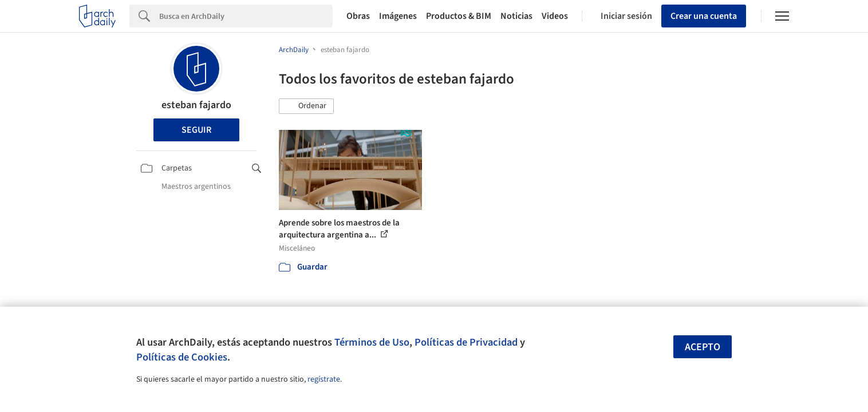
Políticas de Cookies (182, 357)
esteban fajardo (196, 105)
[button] (306, 106)
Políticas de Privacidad (466, 342)
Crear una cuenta (704, 16)
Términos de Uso (372, 342)
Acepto (703, 347)
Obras (358, 16)
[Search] (246, 16)
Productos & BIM (459, 16)
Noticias (516, 16)
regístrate (324, 379)
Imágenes (398, 16)
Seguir (196, 130)
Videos (555, 16)
